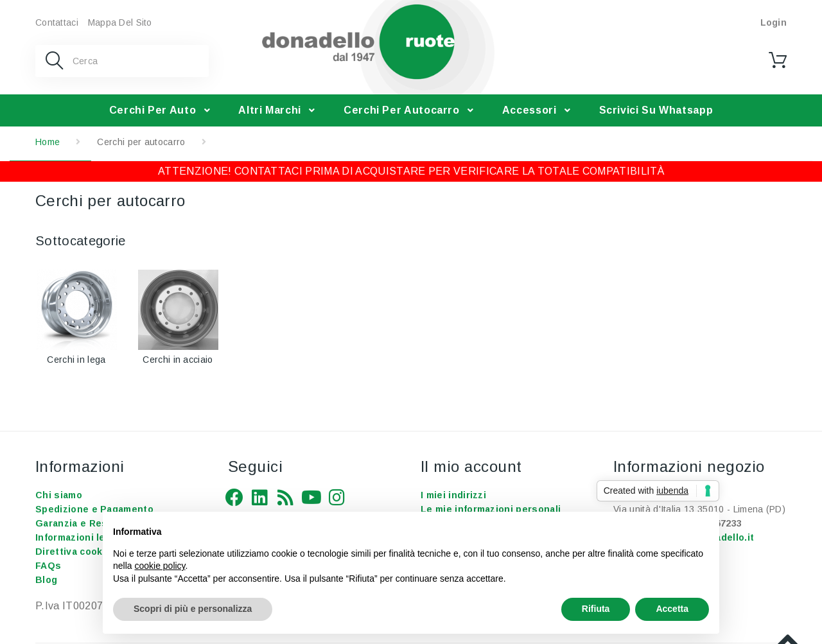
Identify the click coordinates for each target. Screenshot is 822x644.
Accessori (529, 110)
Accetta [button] (672, 609)
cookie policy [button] (160, 566)
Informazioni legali (79, 537)
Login (774, 22)
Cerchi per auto (153, 110)
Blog (46, 580)
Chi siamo (59, 495)
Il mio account (471, 466)
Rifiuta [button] (596, 609)
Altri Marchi (270, 110)
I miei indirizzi (453, 495)
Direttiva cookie (73, 552)
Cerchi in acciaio (178, 360)
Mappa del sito (120, 22)
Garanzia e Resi (73, 523)
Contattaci (57, 22)
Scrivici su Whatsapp (656, 110)
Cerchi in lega (76, 360)
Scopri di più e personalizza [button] (193, 609)
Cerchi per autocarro (402, 110)
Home (48, 142)
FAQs (48, 566)
